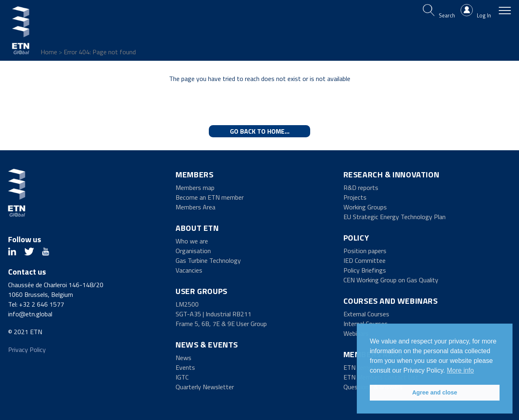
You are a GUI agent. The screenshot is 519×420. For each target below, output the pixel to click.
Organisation (193, 251)
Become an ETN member (210, 197)
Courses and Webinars (391, 301)
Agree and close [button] (434, 392)
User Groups (202, 291)
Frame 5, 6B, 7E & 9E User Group (221, 324)
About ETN (197, 228)
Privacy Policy (27, 350)
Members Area (195, 207)
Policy (356, 238)
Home (49, 52)
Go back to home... (260, 131)
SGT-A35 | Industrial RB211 (213, 314)
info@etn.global (30, 314)
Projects (355, 197)
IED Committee (365, 260)
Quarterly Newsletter (205, 387)
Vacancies (189, 270)
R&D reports (361, 188)
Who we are (192, 241)
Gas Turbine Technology (208, 260)
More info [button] (460, 370)
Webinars (356, 333)
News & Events (207, 344)
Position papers (365, 251)
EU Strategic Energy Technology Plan (395, 217)
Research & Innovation (391, 174)
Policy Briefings (365, 270)
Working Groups (365, 207)
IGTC (182, 377)
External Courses (366, 314)
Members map (195, 188)
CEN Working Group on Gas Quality (391, 280)
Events (185, 367)
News (183, 358)
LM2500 (187, 304)
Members (194, 174)
